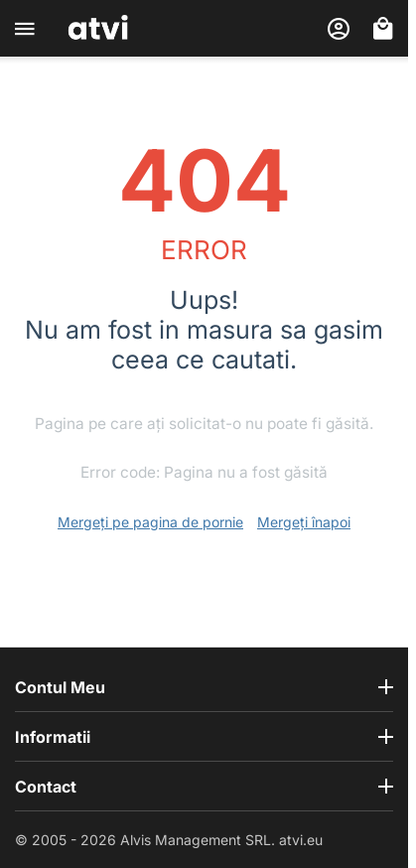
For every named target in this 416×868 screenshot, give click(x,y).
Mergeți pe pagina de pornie (150, 522)
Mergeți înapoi (304, 522)
